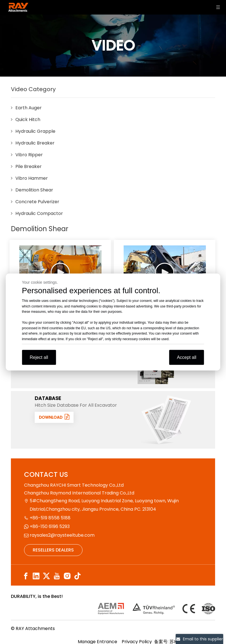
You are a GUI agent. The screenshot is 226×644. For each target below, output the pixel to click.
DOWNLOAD (55, 417)
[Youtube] (57, 576)
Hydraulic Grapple (35, 131)
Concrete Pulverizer (37, 202)
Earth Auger (29, 108)
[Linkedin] (36, 576)
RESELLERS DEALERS (53, 550)
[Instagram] (67, 576)
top (214, 620)
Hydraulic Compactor (39, 213)
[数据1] (166, 420)
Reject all (39, 357)
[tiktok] (77, 576)
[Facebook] (26, 576)
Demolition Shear (34, 190)
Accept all (186, 357)
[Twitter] (46, 576)
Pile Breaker (29, 166)
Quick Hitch (28, 119)
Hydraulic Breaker (35, 143)
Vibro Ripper (29, 155)
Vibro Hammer (32, 178)
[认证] (156, 609)
